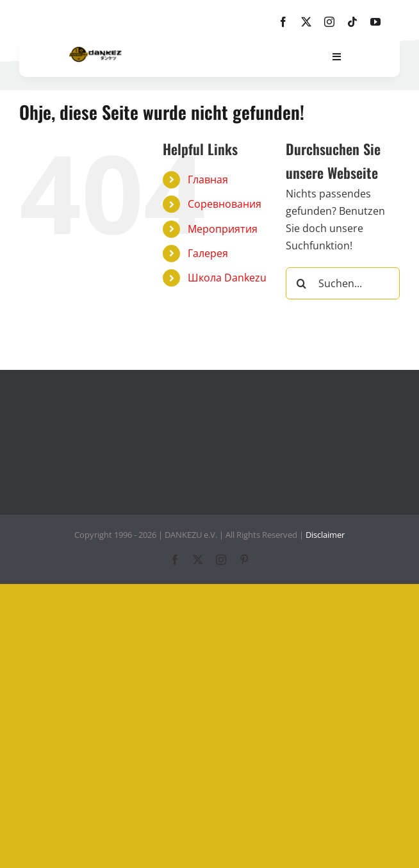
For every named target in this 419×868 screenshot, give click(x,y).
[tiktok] (352, 22)
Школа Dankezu (227, 278)
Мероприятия (223, 229)
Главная (208, 179)
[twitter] (306, 22)
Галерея (208, 253)
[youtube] (375, 22)
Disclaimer (325, 535)
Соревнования (225, 204)
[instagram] (329, 22)
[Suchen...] (343, 283)
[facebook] (283, 22)
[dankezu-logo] (95, 52)
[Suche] (302, 283)
